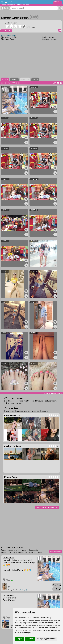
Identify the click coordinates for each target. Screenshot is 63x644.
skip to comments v (53, 393)
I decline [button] (30, 639)
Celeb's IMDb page (8, 35)
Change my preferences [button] (46, 639)
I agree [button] (20, 639)
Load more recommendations (47, 507)
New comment (55, 552)
